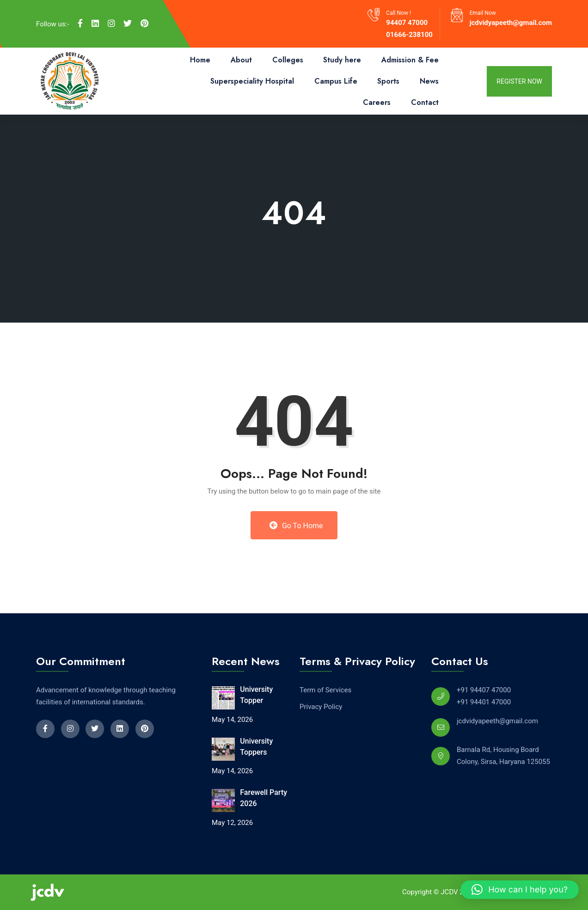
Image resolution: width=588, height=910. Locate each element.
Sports (388, 81)
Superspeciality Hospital (252, 81)
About (241, 60)
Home (200, 60)
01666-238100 (409, 35)
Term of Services (325, 690)
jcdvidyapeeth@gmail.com (511, 23)
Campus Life (336, 81)
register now (519, 81)
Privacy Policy (321, 707)
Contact (425, 102)
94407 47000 (407, 23)
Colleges (288, 60)
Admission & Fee (410, 60)
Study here (342, 60)
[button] (520, 890)
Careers (377, 102)
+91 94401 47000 (484, 702)
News (429, 81)
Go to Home (296, 525)
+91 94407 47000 (484, 690)
